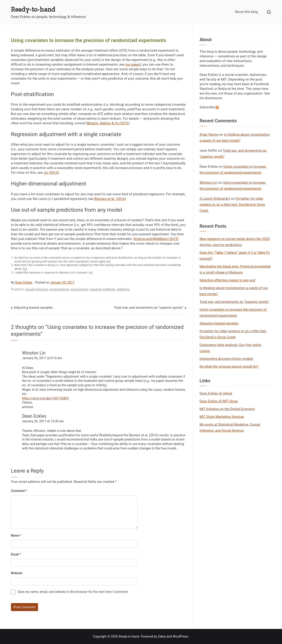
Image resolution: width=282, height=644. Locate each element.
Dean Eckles (24, 282)
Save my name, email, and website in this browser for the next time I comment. (73, 592)
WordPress (180, 636)
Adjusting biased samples (33, 308)
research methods (102, 289)
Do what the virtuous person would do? (229, 366)
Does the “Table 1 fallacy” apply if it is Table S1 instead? (235, 256)
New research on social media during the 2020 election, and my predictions (235, 242)
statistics (123, 289)
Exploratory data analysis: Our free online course (230, 348)
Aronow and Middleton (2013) (156, 239)
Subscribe (209, 107)
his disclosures (211, 98)
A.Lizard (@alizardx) (215, 199)
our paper (133, 64)
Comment (19, 491)
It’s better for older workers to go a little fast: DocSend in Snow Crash (232, 205)
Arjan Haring (209, 135)
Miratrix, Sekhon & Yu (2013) (108, 123)
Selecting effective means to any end (227, 280)
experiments (79, 289)
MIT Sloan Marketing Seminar (222, 417)
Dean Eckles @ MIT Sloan (219, 401)
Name (16, 535)
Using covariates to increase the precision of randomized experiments (233, 313)
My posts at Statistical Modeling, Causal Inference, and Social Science (230, 428)
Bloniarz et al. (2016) (110, 199)
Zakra (162, 636)
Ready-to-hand (33, 9)
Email (16, 554)
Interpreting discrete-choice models (226, 359)
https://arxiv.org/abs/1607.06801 (46, 398)
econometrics (59, 289)
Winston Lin (34, 353)
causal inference (37, 289)
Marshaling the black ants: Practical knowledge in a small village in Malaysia (235, 269)
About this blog (246, 12)
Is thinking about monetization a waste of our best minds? (234, 291)
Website (17, 573)
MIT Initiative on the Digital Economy (227, 409)
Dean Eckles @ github (216, 393)
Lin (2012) (51, 173)
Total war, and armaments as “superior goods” (149, 308)
